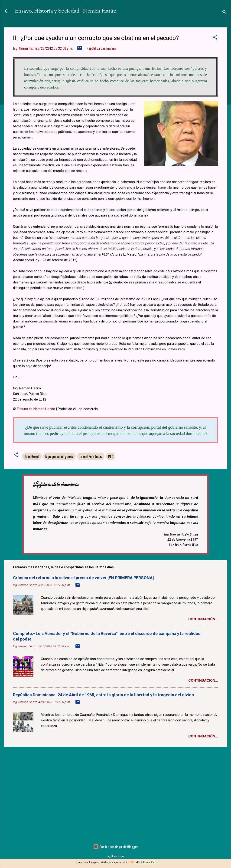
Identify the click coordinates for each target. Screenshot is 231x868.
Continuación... (203, 619)
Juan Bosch (32, 456)
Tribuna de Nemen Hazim (36, 409)
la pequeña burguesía (59, 456)
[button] (215, 38)
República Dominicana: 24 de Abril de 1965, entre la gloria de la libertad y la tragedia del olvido (104, 695)
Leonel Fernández (91, 456)
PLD (111, 456)
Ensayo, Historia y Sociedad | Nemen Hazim (66, 11)
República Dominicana (101, 48)
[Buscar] (224, 13)
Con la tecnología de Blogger (115, 847)
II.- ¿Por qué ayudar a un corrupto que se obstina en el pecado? (96, 38)
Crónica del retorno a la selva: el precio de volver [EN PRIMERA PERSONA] (83, 578)
